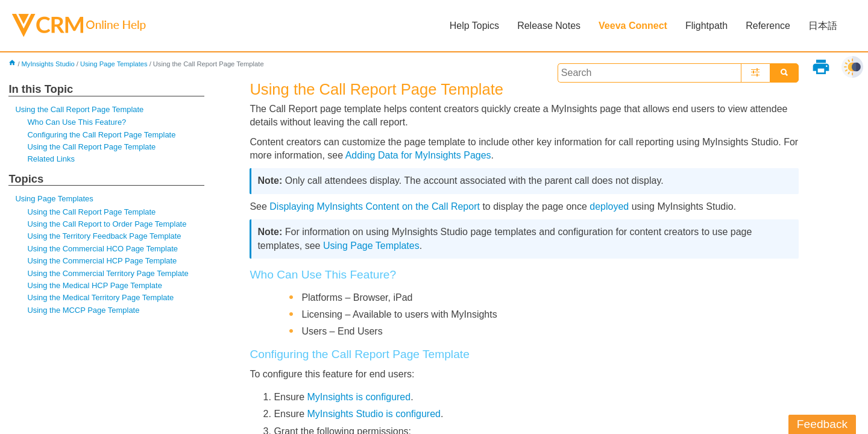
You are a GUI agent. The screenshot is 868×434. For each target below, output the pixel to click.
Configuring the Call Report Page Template (101, 135)
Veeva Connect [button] (633, 26)
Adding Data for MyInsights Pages (418, 155)
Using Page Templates (114, 64)
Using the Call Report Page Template (79, 109)
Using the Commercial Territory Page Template (108, 273)
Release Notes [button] (549, 26)
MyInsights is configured (359, 397)
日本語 (823, 26)
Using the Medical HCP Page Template (94, 285)
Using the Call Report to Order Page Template (107, 224)
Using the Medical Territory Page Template (100, 297)
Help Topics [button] (474, 26)
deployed (609, 206)
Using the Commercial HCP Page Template (102, 261)
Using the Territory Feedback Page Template (104, 236)
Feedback (822, 424)
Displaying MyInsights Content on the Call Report (375, 206)
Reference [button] (768, 26)
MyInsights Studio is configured (374, 414)
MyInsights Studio (48, 64)
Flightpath (706, 26)
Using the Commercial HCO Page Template (102, 249)
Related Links (51, 159)
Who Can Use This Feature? (77, 122)
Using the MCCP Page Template (83, 310)
